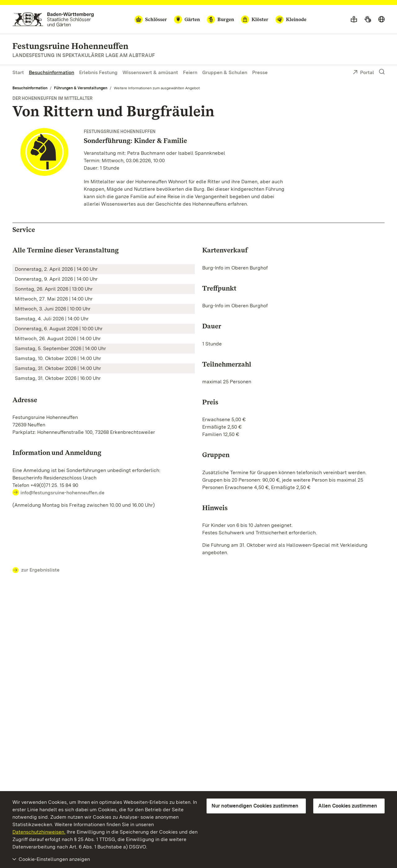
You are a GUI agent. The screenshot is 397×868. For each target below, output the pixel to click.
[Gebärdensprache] (368, 20)
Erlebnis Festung (98, 72)
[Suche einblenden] (382, 72)
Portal (363, 73)
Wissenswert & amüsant (150, 72)
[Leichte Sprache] (354, 20)
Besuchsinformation (51, 72)
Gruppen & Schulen (225, 72)
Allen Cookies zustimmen (348, 806)
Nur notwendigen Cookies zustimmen (255, 806)
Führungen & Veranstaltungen (81, 88)
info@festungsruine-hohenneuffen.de (62, 493)
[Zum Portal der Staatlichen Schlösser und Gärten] (53, 19)
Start (18, 72)
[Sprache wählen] (381, 20)
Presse (260, 72)
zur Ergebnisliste (36, 570)
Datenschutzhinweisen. (39, 832)
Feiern (190, 72)
